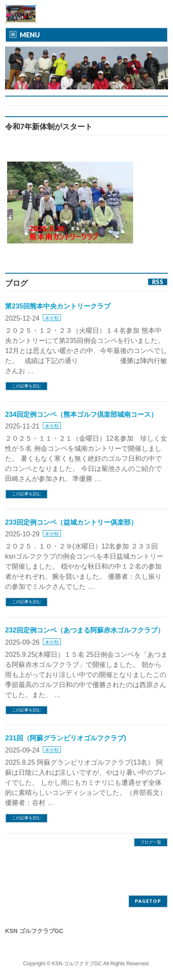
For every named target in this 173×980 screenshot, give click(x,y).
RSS (158, 282)
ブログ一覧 (151, 842)
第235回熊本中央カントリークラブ (58, 306)
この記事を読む (26, 386)
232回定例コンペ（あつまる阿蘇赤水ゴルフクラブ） (85, 630)
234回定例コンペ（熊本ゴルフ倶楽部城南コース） (81, 414)
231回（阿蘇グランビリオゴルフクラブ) (66, 738)
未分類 (52, 318)
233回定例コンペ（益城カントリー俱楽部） (71, 522)
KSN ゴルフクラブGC (77, 964)
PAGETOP (148, 901)
